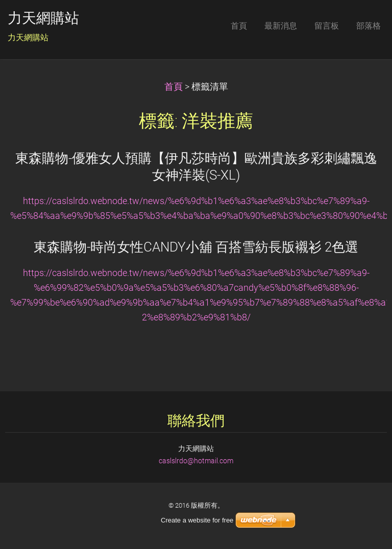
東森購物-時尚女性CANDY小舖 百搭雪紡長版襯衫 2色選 (196, 247)
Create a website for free (197, 520)
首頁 (174, 87)
